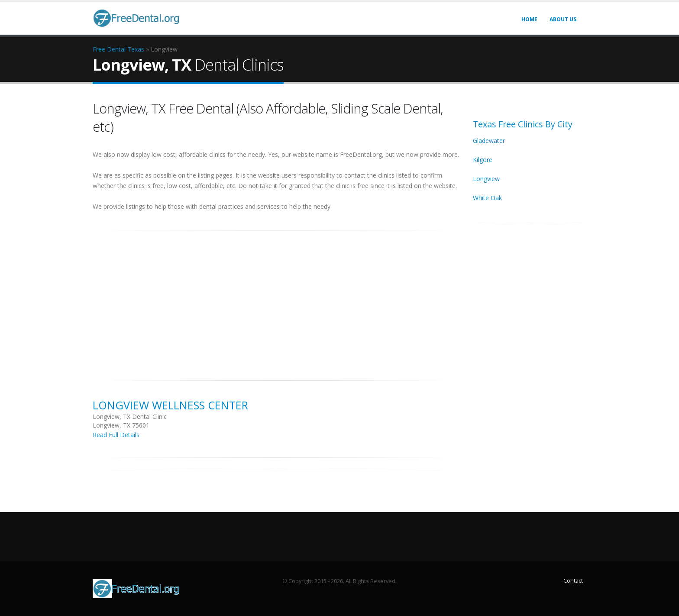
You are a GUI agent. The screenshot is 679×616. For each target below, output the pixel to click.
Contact (573, 581)
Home (529, 19)
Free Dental (109, 49)
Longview (486, 179)
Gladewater (489, 141)
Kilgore (483, 160)
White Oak (487, 198)
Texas (136, 49)
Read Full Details (116, 435)
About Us (563, 19)
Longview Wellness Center (170, 405)
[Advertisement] (276, 301)
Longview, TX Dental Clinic (130, 417)
